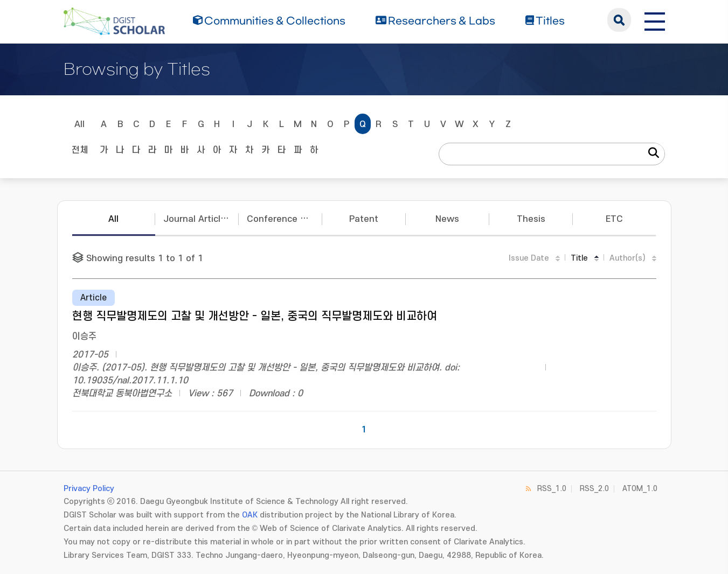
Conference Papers (285, 219)
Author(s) (628, 258)
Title (579, 258)
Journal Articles (197, 219)
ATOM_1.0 (640, 489)
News (447, 219)
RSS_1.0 (552, 489)
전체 (80, 150)
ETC (614, 219)
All (79, 124)
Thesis (531, 219)
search (619, 20)
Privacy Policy (89, 489)
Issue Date (529, 258)
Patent (364, 219)
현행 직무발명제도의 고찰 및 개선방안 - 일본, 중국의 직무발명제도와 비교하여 (255, 316)
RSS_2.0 (594, 489)
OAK (250, 515)
